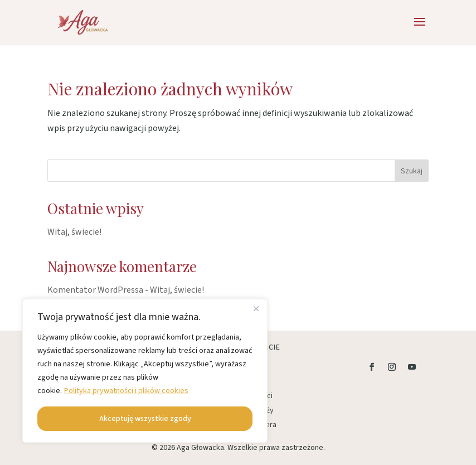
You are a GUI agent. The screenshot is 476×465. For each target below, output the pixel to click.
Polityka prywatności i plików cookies (126, 391)
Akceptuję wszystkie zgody (145, 419)
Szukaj (412, 171)
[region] (145, 371)
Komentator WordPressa (95, 290)
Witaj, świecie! (74, 232)
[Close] (256, 308)
